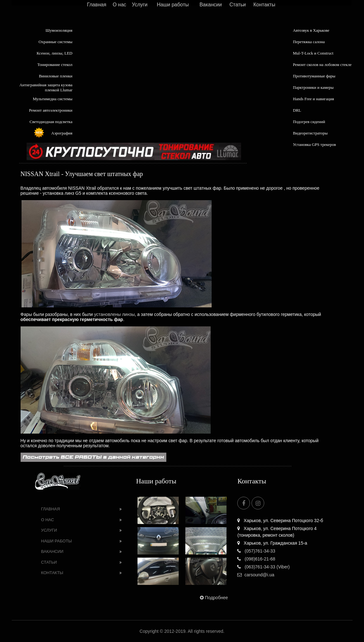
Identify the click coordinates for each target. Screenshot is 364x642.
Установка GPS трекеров (315, 144)
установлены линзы (114, 314)
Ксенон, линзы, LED (54, 53)
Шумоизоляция (59, 30)
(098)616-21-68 (256, 559)
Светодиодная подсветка (51, 122)
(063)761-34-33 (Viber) (263, 567)
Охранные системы (56, 42)
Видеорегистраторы (310, 133)
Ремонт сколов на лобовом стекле (322, 65)
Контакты (264, 5)
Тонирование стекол (55, 65)
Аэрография (62, 133)
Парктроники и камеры (313, 87)
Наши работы (173, 5)
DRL (297, 110)
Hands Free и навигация (314, 99)
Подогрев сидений (309, 122)
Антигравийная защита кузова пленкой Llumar (46, 87)
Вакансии (211, 5)
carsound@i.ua (256, 575)
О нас (120, 5)
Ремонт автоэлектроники (51, 110)
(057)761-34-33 (256, 551)
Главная (96, 5)
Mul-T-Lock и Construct (313, 53)
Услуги (140, 5)
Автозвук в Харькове (311, 30)
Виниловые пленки (56, 76)
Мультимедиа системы (52, 99)
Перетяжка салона (309, 42)
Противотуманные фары (314, 76)
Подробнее (213, 598)
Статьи (238, 5)
